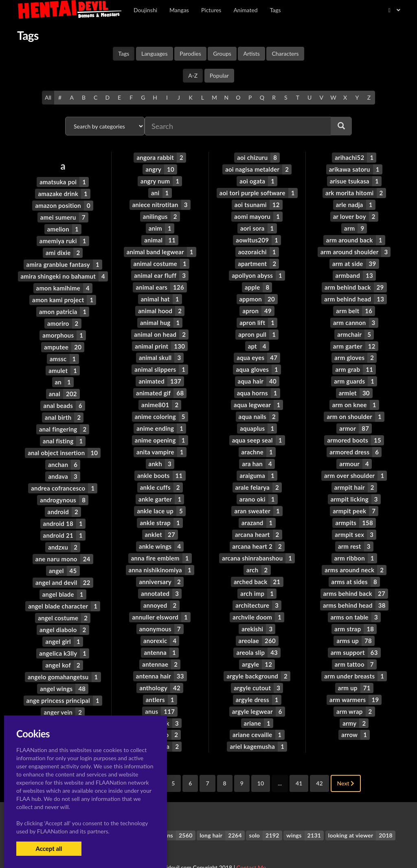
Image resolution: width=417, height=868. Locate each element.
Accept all (49, 848)
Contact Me (251, 847)
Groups (222, 53)
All (48, 97)
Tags (124, 53)
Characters (285, 53)
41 (299, 763)
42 (319, 763)
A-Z (193, 75)
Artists (251, 53)
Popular (219, 75)
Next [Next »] (346, 763)
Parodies (190, 53)
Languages (155, 53)
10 (261, 763)
